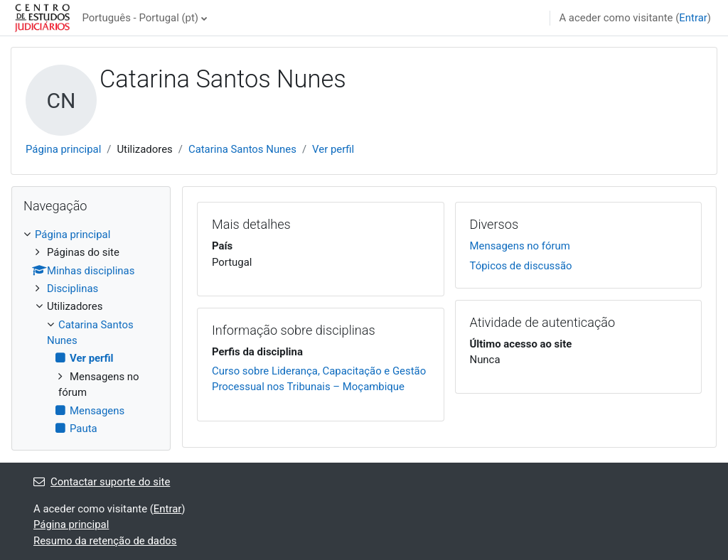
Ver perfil (333, 149)
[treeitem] (91, 332)
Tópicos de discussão (521, 266)
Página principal (63, 149)
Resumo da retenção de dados (105, 541)
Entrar (693, 18)
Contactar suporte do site (102, 482)
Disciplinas (73, 289)
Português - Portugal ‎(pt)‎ (140, 18)
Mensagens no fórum (520, 246)
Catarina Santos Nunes (242, 149)
